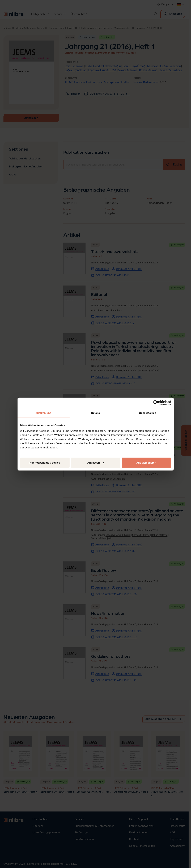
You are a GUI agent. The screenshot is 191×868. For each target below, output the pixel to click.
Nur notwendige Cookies (45, 462)
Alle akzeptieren (146, 462)
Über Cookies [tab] (148, 413)
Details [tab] (96, 413)
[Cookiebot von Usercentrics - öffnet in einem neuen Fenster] (156, 403)
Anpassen (96, 462)
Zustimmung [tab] (43, 413)
